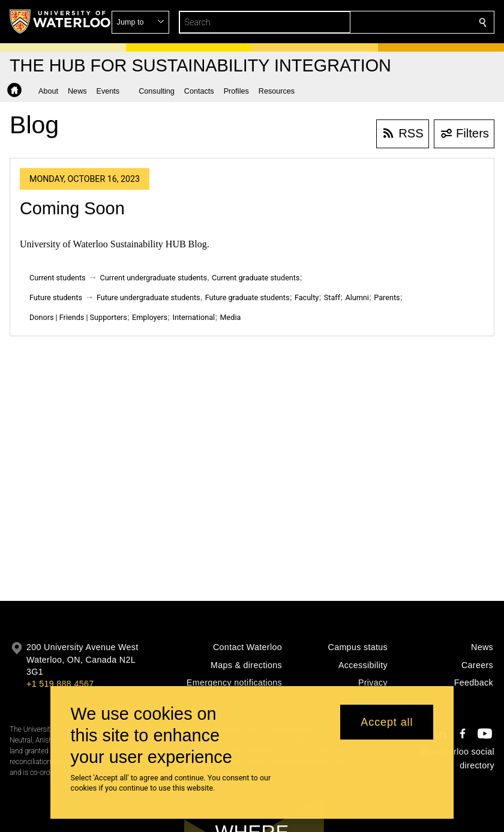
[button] (396, 22)
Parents (387, 297)
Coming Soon (72, 208)
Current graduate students (256, 278)
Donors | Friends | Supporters (78, 317)
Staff (332, 297)
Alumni (357, 297)
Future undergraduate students (148, 297)
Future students (56, 297)
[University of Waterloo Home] (61, 22)
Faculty (307, 297)
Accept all (387, 722)
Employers (150, 317)
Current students (58, 278)
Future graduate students (247, 297)
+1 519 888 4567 (60, 684)
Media (231, 317)
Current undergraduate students (154, 278)
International (193, 317)
